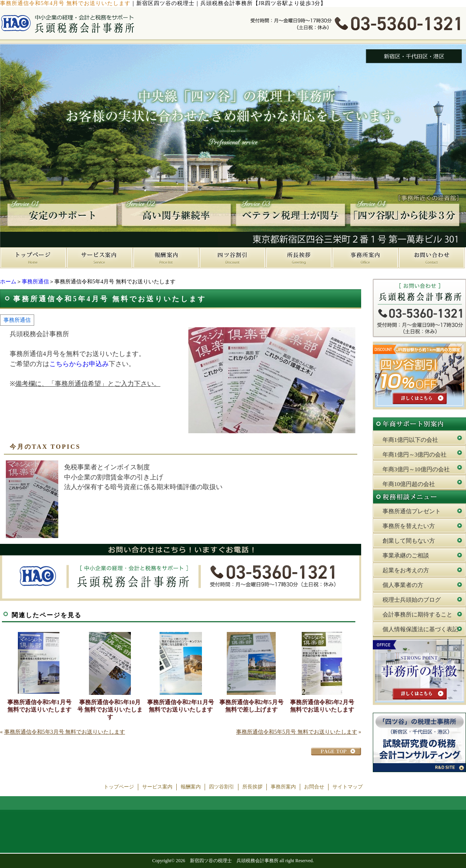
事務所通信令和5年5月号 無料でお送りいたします (297, 732)
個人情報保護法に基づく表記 (420, 629)
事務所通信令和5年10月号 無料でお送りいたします (110, 710)
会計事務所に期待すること (417, 615)
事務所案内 (283, 787)
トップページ (119, 787)
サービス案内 (157, 787)
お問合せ (314, 787)
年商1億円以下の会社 (410, 440)
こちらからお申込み (79, 364)
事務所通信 (35, 282)
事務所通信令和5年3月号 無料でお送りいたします (65, 732)
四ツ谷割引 (222, 787)
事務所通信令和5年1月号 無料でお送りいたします (39, 706)
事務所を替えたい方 (409, 526)
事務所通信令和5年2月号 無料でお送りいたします (322, 706)
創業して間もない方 (409, 541)
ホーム (8, 282)
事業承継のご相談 (406, 556)
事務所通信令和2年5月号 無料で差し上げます (251, 706)
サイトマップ (348, 787)
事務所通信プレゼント (412, 511)
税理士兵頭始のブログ (412, 600)
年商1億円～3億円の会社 (415, 455)
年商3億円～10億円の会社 (416, 469)
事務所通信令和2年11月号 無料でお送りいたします (181, 706)
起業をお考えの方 (406, 570)
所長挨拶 (252, 787)
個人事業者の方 (403, 585)
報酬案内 (191, 787)
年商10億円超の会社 (409, 484)
